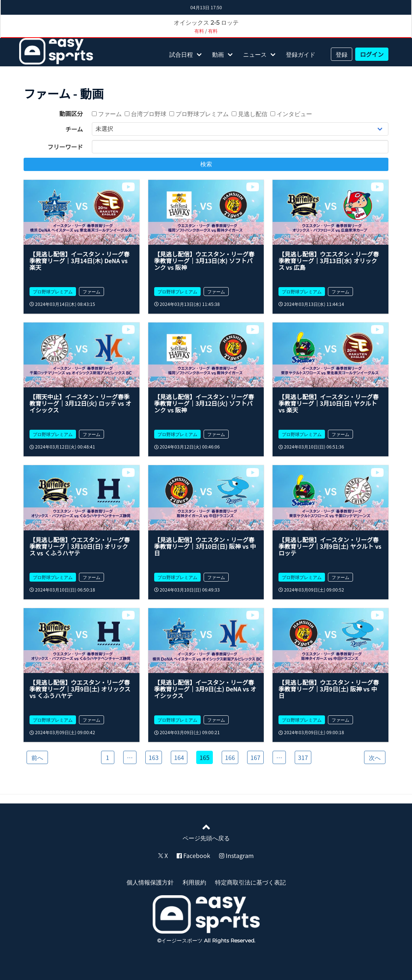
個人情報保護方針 (150, 882)
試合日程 (181, 54)
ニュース (255, 54)
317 (303, 757)
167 (255, 757)
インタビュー (291, 114)
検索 (206, 164)
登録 (342, 54)
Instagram (236, 855)
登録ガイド (301, 54)
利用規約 (194, 882)
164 (179, 757)
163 (154, 757)
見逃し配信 (250, 114)
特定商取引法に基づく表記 (250, 882)
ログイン (372, 54)
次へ (375, 757)
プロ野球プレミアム (199, 114)
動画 (218, 54)
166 (230, 757)
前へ (37, 757)
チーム (74, 129)
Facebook (193, 855)
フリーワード (65, 147)
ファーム (107, 114)
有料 (199, 31)
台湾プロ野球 (146, 114)
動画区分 (71, 114)
